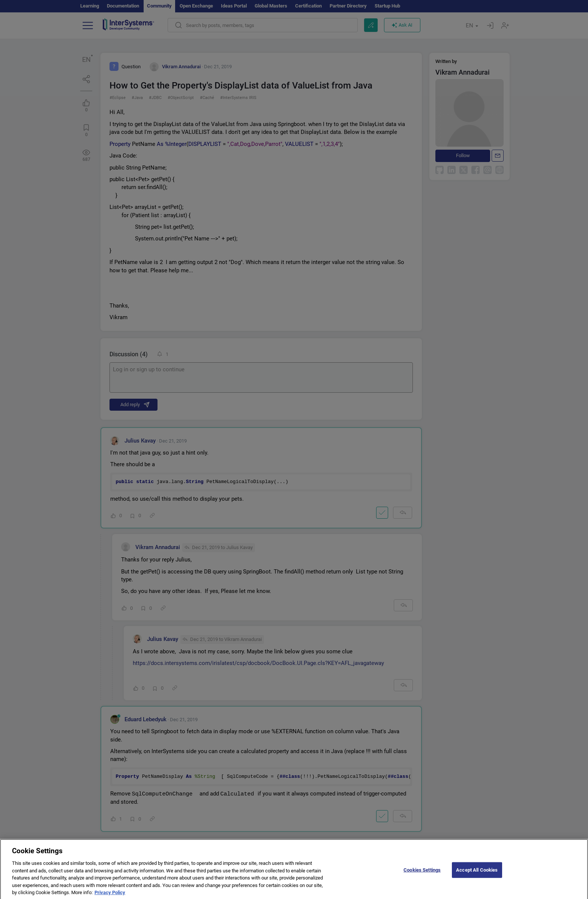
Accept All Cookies (477, 875)
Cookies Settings (422, 875)
